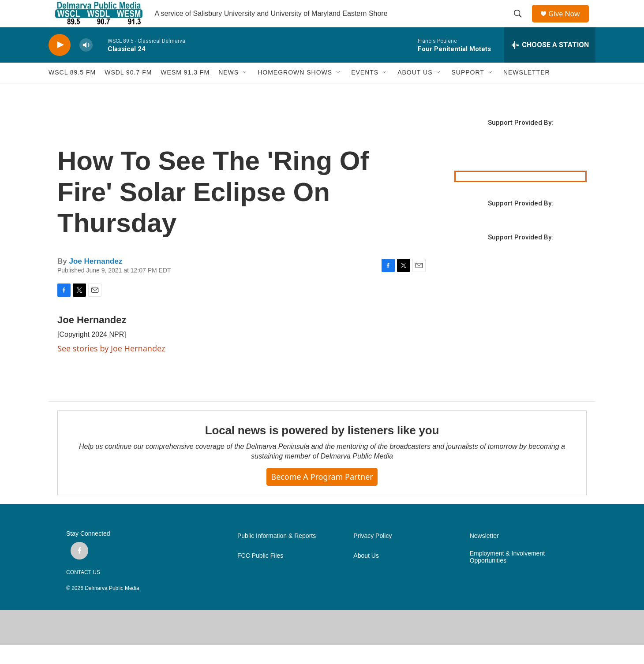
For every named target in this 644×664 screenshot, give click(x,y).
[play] (60, 64)
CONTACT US (83, 591)
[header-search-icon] (521, 23)
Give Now (569, 23)
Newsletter (484, 555)
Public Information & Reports (277, 555)
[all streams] (550, 64)
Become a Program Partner (322, 496)
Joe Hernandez (95, 280)
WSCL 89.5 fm (72, 92)
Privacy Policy (373, 555)
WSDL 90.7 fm (128, 92)
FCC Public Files (260, 575)
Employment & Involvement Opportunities (507, 576)
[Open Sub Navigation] (245, 92)
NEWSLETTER (527, 92)
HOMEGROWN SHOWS (295, 92)
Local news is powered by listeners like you (322, 450)
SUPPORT (468, 92)
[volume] (86, 64)
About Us (366, 575)
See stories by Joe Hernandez (111, 367)
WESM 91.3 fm (185, 92)
